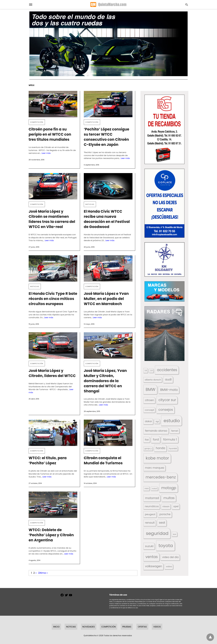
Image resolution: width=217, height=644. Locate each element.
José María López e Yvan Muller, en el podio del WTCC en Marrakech (106, 299)
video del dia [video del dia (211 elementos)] (170, 557)
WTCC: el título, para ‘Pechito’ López (48, 460)
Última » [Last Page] (43, 573)
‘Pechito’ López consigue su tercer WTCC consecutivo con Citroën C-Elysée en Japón (106, 137)
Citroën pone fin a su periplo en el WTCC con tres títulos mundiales (50, 134)
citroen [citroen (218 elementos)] (149, 400)
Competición (37, 122)
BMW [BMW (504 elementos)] (151, 389)
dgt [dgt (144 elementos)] (157, 421)
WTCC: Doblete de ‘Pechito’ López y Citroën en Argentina (51, 535)
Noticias (90, 204)
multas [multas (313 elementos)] (169, 498)
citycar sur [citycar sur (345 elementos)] (167, 400)
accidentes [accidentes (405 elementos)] (167, 370)
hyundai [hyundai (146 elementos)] (173, 448)
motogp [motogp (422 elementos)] (169, 488)
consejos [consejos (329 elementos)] (166, 410)
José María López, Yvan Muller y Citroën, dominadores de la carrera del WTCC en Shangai (105, 381)
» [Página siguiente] (36, 573)
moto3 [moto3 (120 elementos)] (155, 489)
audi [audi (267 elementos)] (168, 379)
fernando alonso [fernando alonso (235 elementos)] (156, 431)
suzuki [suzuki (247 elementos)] (149, 546)
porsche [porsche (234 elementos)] (165, 514)
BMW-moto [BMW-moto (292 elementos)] (169, 390)
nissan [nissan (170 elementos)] (166, 506)
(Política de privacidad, (143, 600)
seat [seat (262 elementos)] (162, 523)
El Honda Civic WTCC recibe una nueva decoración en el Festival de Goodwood (107, 219)
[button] (164, 129)
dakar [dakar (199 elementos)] (148, 421)
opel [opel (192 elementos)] (176, 506)
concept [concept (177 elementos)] (149, 410)
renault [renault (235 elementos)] (150, 523)
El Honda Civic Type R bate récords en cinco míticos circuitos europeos (53, 299)
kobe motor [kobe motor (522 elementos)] (157, 458)
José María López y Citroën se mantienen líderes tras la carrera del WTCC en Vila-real (52, 219)
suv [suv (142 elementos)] (175, 534)
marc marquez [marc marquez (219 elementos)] (155, 468)
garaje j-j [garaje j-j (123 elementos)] (148, 449)
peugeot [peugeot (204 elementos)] (150, 514)
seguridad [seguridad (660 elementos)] (157, 533)
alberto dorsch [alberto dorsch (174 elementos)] (153, 380)
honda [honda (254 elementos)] (160, 448)
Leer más (46, 153)
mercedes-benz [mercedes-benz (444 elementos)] (161, 477)
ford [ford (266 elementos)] (156, 440)
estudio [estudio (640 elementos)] (172, 421)
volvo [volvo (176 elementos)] (169, 566)
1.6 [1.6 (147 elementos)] (146, 370)
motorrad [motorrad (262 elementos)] (152, 498)
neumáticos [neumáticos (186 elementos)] (152, 506)
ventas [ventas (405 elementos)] (152, 557)
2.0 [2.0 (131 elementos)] (151, 371)
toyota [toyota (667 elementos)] (166, 545)
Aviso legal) (155, 600)
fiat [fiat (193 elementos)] (147, 440)
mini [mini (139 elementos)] (147, 488)
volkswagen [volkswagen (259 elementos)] (154, 566)
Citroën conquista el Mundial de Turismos (103, 460)
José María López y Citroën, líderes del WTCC (52, 373)
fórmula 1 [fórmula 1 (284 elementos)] (170, 439)
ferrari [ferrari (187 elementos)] (175, 431)
